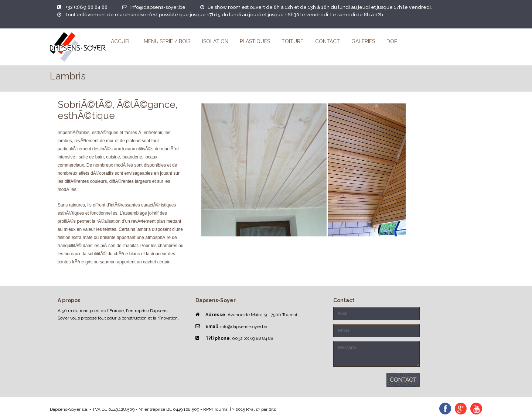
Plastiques (255, 41)
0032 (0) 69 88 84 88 (253, 338)
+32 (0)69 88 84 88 (87, 7)
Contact (328, 41)
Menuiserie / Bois (167, 41)
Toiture (292, 41)
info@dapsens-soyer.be (158, 7)
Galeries (363, 41)
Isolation (215, 41)
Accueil (122, 41)
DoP (392, 41)
